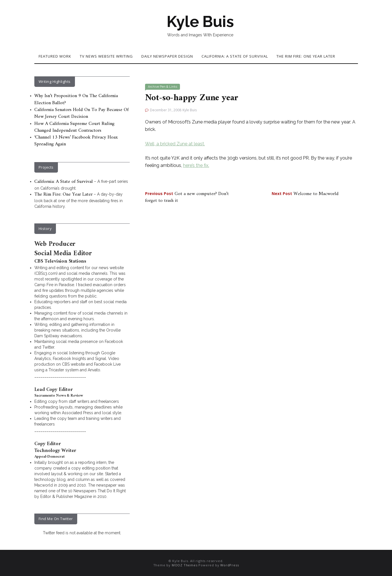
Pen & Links (168, 87)
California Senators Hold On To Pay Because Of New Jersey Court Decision (81, 113)
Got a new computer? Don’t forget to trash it (187, 197)
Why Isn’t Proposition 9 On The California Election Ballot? (76, 99)
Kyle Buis (200, 22)
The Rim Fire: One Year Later (306, 56)
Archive (153, 87)
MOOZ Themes (185, 565)
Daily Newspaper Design (167, 56)
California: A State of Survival (235, 56)
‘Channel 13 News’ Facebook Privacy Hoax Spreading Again (76, 141)
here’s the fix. (196, 165)
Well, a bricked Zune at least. (175, 144)
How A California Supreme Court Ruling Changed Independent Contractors (74, 127)
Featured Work (55, 56)
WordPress (229, 565)
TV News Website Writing (106, 56)
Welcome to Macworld (305, 194)
